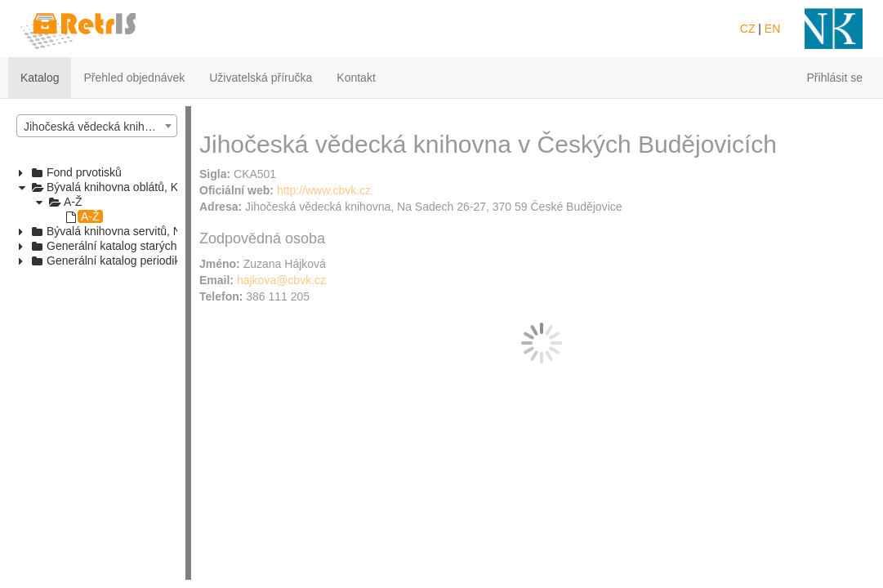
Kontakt (356, 78)
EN (772, 29)
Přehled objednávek (134, 78)
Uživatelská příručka (261, 78)
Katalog (40, 78)
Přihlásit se (835, 78)
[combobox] (97, 126)
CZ (748, 29)
